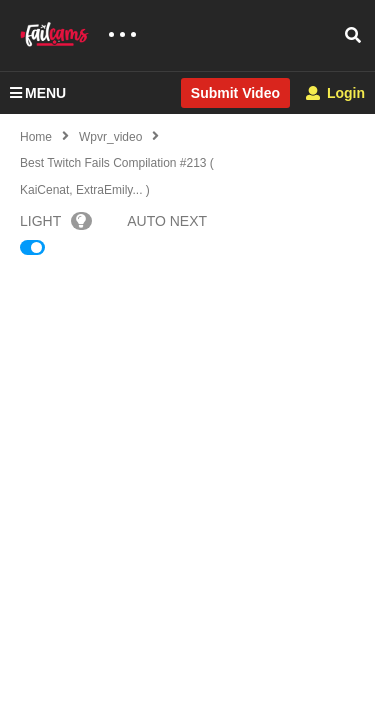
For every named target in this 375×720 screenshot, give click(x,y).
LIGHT (56, 221)
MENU (38, 93)
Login (335, 93)
